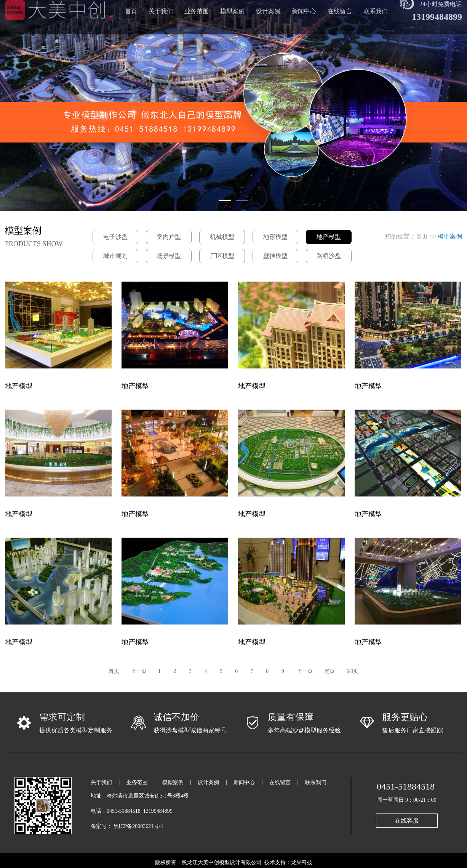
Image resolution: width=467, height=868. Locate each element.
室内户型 (169, 237)
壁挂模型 (275, 256)
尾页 (329, 671)
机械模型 (222, 237)
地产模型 (329, 237)
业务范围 (137, 782)
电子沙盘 (115, 237)
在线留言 (280, 782)
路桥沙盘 (329, 256)
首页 (422, 236)
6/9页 (352, 671)
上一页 (139, 671)
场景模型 (169, 256)
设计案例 (208, 782)
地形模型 (275, 237)
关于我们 (101, 782)
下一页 (305, 671)
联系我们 (316, 782)
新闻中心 (244, 782)
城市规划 (115, 256)
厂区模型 (222, 256)
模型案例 (173, 782)
